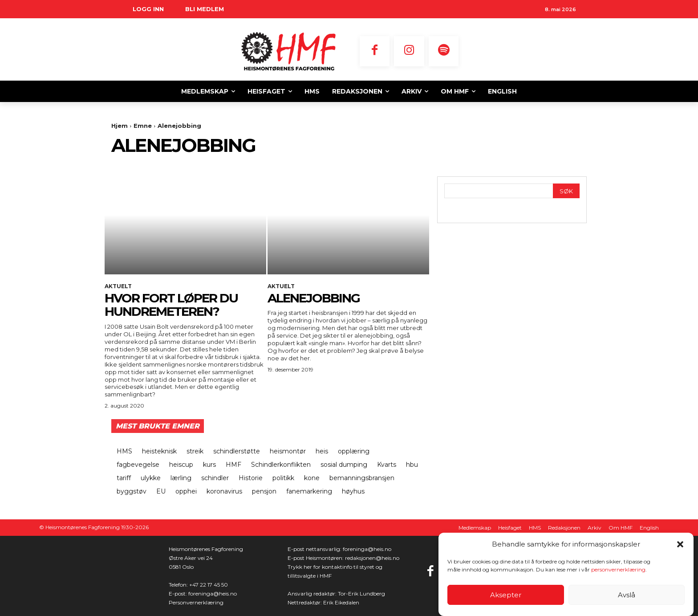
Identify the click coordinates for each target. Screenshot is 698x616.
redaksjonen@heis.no (372, 558)
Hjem (120, 126)
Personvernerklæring (196, 602)
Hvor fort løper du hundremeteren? (171, 305)
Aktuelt (118, 286)
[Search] (566, 191)
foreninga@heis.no (213, 594)
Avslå (627, 595)
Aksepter (506, 595)
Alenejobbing (314, 298)
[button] (680, 544)
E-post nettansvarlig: (315, 549)
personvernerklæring (618, 569)
